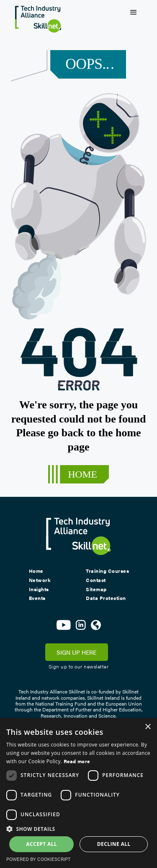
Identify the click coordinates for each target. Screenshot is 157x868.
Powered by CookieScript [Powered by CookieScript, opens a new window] (38, 859)
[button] (134, 13)
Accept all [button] (41, 844)
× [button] (148, 727)
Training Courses (107, 571)
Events (37, 598)
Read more (77, 761)
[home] (36, 16)
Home (36, 571)
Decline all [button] (114, 844)
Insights (39, 590)
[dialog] (78, 793)
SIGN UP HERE (76, 652)
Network (40, 580)
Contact (96, 580)
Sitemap (96, 590)
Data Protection (106, 598)
